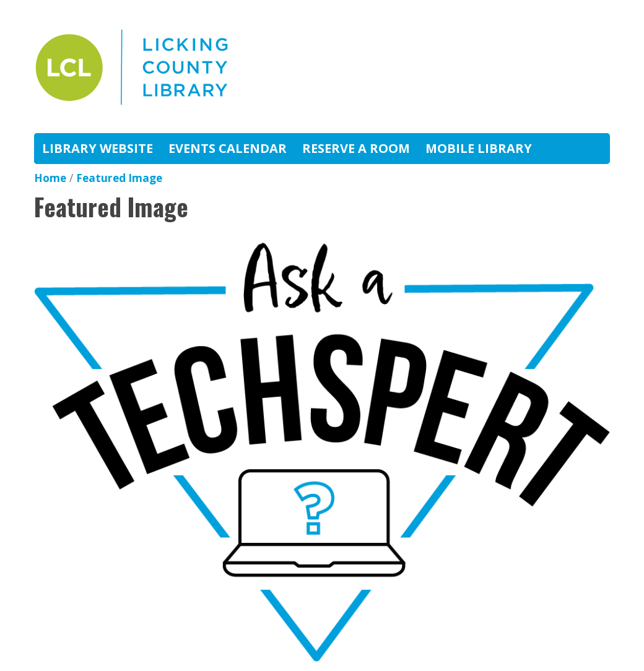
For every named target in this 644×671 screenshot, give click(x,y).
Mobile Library (479, 148)
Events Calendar (228, 148)
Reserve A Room (356, 148)
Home (50, 178)
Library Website (98, 148)
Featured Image (119, 178)
